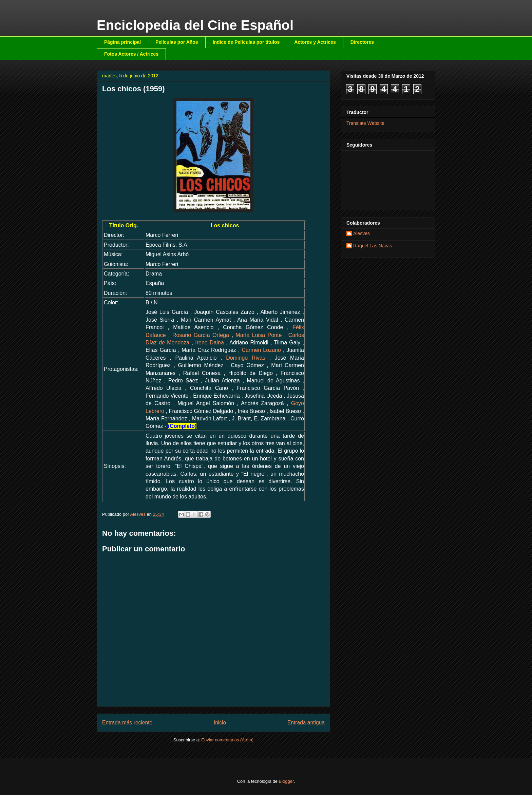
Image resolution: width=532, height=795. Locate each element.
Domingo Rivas (246, 358)
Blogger (286, 781)
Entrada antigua (306, 723)
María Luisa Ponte (259, 335)
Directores (362, 42)
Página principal (122, 42)
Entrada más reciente (127, 723)
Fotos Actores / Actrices (131, 54)
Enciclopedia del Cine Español (195, 25)
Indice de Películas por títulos (246, 42)
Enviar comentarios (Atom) (227, 740)
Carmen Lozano (261, 350)
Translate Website (365, 123)
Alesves (362, 233)
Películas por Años (177, 42)
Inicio (220, 723)
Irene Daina (210, 343)
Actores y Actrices (315, 42)
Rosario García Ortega (201, 335)
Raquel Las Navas (373, 246)
